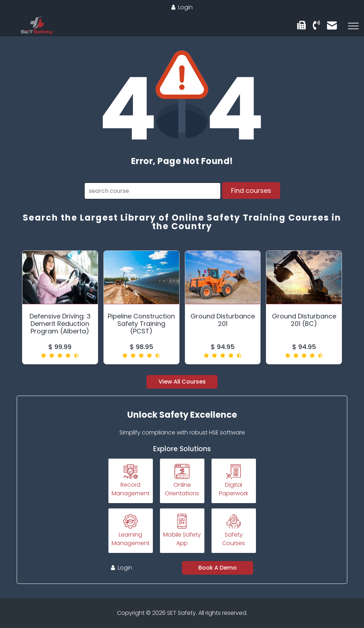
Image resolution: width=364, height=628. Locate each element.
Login (182, 7)
